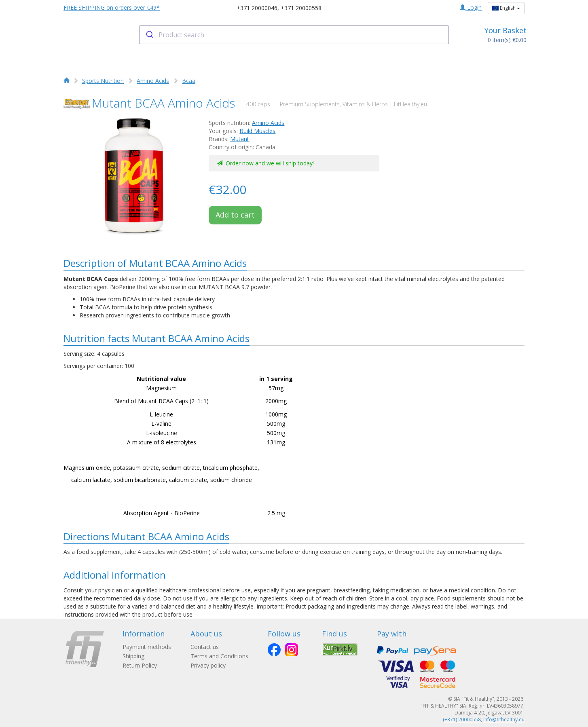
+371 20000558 (301, 8)
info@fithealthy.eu (504, 720)
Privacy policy (208, 665)
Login (471, 7)
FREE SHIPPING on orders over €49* (112, 7)
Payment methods (147, 647)
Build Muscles (257, 131)
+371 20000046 (257, 8)
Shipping (133, 656)
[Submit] (149, 35)
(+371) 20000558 (462, 720)
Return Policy (140, 665)
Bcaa (189, 81)
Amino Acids (153, 81)
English (506, 8)
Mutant (240, 139)
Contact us (205, 647)
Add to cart (235, 215)
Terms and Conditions (219, 656)
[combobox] (294, 35)
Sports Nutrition (103, 81)
